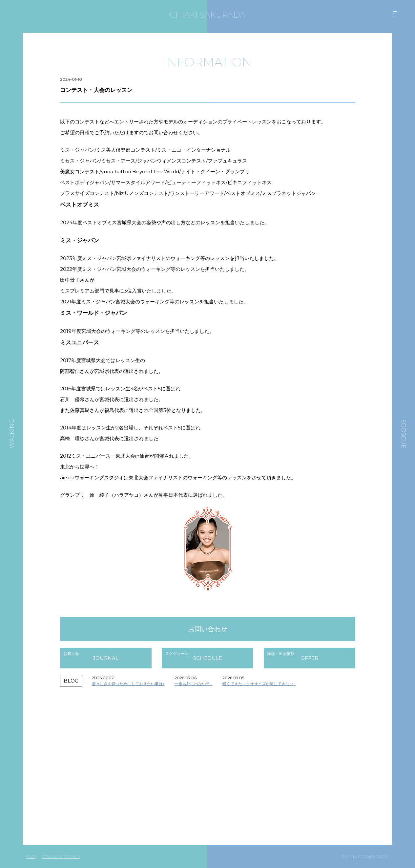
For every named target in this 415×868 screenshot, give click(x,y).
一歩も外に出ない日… (194, 684)
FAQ (31, 857)
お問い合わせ (208, 629)
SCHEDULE (208, 658)
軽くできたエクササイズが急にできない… (259, 684)
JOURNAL (106, 658)
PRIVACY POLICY (61, 857)
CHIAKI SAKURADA (208, 15)
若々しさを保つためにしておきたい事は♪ (128, 684)
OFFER (309, 658)
